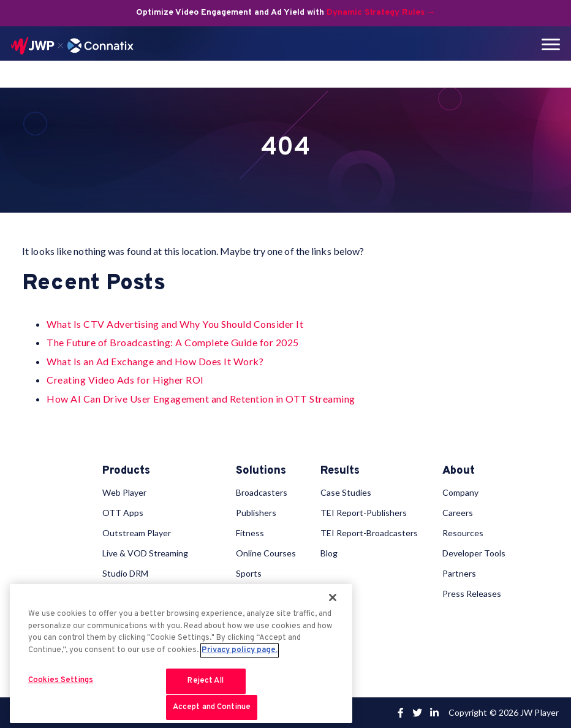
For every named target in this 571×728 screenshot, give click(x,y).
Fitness (250, 533)
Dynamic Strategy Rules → (381, 13)
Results (340, 471)
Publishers (256, 513)
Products (126, 471)
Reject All (205, 688)
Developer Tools (474, 553)
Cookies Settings (61, 687)
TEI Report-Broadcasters (369, 533)
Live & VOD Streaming (145, 553)
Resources (463, 533)
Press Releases (472, 593)
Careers (458, 513)
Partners (459, 573)
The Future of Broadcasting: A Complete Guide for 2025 (173, 342)
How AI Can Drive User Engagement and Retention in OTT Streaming (201, 399)
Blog (329, 553)
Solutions (261, 471)
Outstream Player (137, 533)
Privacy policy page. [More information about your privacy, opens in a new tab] (240, 657)
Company (460, 492)
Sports (249, 573)
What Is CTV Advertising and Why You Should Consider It (175, 324)
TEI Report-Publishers (364, 513)
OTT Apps (123, 513)
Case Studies (346, 492)
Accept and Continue (212, 714)
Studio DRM (125, 573)
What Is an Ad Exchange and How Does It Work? (155, 361)
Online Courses (266, 553)
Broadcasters (262, 492)
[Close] (333, 604)
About (459, 471)
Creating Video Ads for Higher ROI (125, 380)
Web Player (124, 492)
